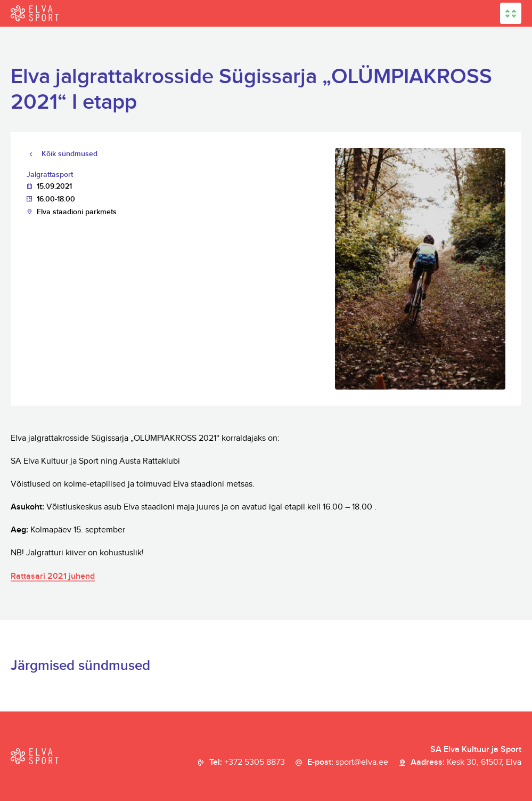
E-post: (348, 763)
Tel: (247, 763)
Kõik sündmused (69, 154)
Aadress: (466, 763)
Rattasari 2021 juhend (53, 576)
